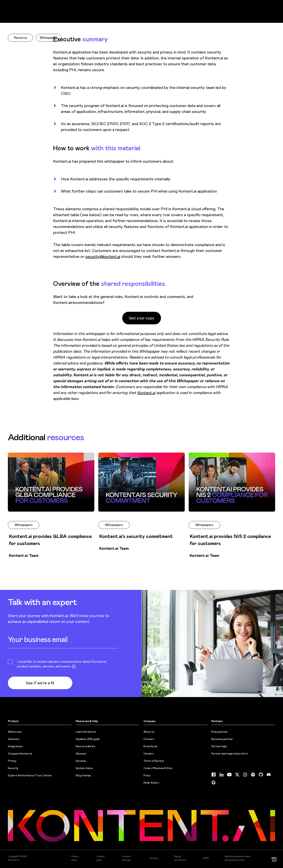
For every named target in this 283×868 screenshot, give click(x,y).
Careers (148, 754)
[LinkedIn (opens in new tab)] (221, 775)
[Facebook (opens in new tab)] (214, 775)
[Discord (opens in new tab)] (269, 775)
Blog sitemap (83, 775)
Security (13, 768)
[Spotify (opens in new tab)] (253, 775)
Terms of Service (154, 761)
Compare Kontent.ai (20, 754)
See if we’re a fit (40, 683)
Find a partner (220, 732)
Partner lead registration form (229, 754)
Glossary (81, 754)
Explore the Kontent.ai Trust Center (30, 775)
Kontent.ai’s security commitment (136, 536)
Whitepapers (49, 38)
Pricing (12, 761)
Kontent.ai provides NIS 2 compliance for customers (230, 540)
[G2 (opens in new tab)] (214, 782)
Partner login (219, 746)
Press (147, 775)
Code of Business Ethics (158, 768)
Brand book (150, 746)
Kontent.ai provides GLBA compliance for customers (50, 540)
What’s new (15, 732)
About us (149, 732)
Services (81, 761)
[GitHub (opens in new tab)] (261, 775)
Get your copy (142, 318)
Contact (149, 739)
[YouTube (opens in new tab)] (229, 775)
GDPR (206, 858)
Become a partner (222, 739)
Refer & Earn (151, 783)
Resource (20, 38)
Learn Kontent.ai (86, 732)
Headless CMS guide (88, 739)
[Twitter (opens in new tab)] (237, 775)
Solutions (14, 739)
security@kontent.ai (103, 256)
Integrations (15, 746)
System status (84, 768)
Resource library (85, 746)
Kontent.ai (146, 393)
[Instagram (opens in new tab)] (245, 775)
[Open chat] (274, 859)
